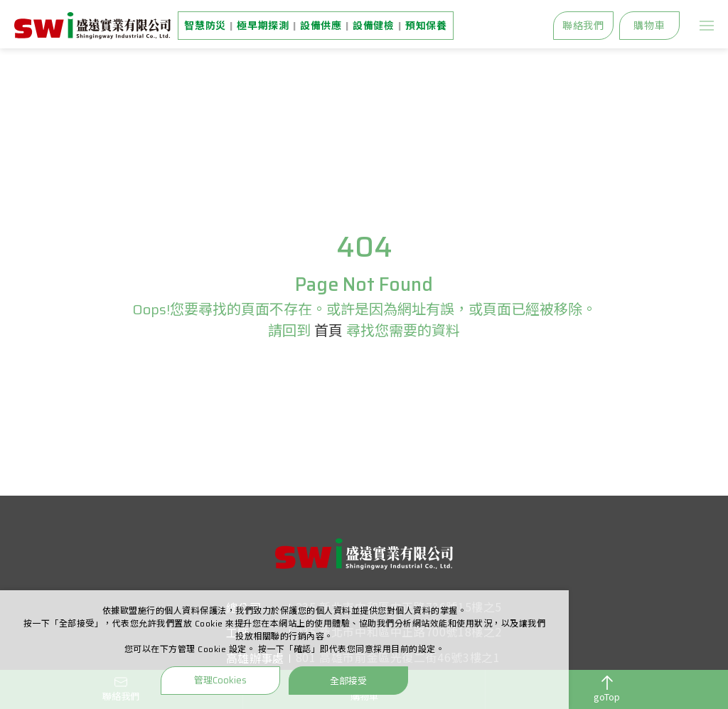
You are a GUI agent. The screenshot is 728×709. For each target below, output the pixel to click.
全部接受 (348, 680)
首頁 (328, 331)
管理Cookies (220, 680)
